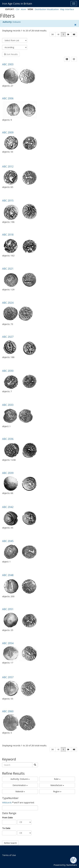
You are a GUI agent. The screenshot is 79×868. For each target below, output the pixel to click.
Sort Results (11, 54)
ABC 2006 (8, 98)
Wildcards (7, 802)
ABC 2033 (8, 405)
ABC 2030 (8, 371)
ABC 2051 (8, 609)
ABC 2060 (8, 711)
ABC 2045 (8, 541)
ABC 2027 (8, 337)
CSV (18, 9)
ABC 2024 (8, 303)
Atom (23, 9)
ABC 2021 (8, 269)
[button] (68, 34)
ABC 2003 (8, 64)
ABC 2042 (8, 507)
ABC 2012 (8, 166)
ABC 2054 (8, 643)
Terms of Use (9, 855)
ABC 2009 (8, 132)
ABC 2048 (8, 575)
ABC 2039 (8, 473)
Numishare (72, 865)
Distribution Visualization (47, 9)
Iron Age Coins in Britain (17, 4)
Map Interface (67, 9)
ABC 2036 (8, 439)
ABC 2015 (8, 200)
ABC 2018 (8, 235)
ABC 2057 (8, 677)
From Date (7, 817)
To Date (6, 828)
